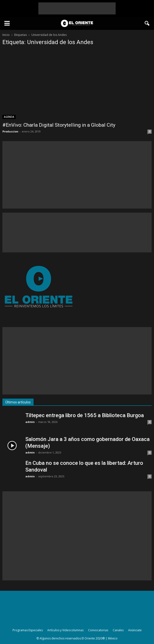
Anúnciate (135, 630)
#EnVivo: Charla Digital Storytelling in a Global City (59, 125)
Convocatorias (98, 630)
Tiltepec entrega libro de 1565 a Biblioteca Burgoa (85, 415)
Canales (118, 630)
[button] (147, 23)
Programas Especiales (28, 630)
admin (30, 422)
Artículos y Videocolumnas (65, 630)
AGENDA (9, 117)
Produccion (10, 131)
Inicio (6, 35)
